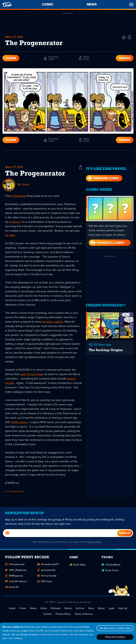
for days (10, 235)
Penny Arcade (47, 578)
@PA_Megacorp (16, 572)
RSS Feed (45, 583)
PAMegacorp (14, 578)
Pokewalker (18, 196)
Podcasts (56, 610)
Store (91, 610)
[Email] (60, 535)
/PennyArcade (15, 566)
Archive (80, 610)
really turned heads (32, 374)
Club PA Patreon (16, 583)
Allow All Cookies (115, 637)
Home (12, 610)
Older (11, 58)
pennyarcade (46, 572)
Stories (68, 610)
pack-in (16, 222)
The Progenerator (35, 174)
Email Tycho (110, 572)
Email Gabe (77, 566)
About (101, 610)
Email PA (12, 589)
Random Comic (103, 176)
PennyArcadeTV (48, 566)
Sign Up (123, 610)
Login (112, 610)
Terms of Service (84, 616)
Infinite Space (19, 422)
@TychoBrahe (111, 566)
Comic (23, 610)
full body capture (53, 322)
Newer (125, 58)
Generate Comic (107, 241)
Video (44, 610)
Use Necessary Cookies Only (115, 628)
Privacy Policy (95, 544)
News (33, 610)
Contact (47, 616)
